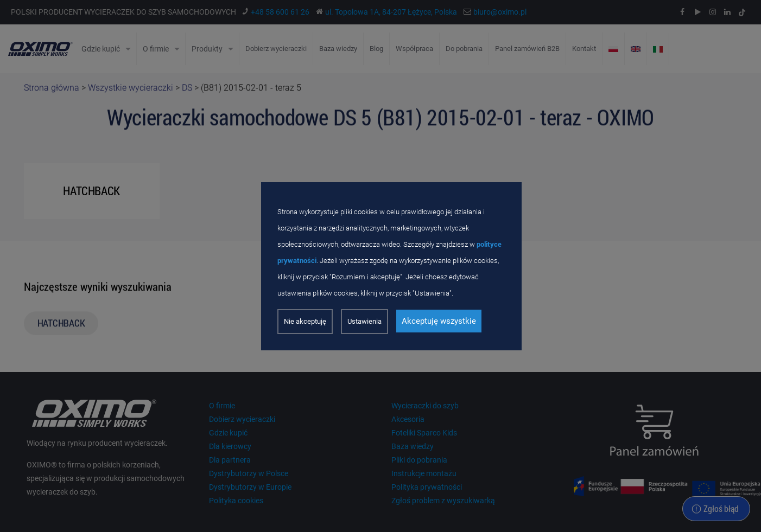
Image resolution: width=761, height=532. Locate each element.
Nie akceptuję (305, 321)
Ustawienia (364, 321)
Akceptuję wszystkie (439, 321)
